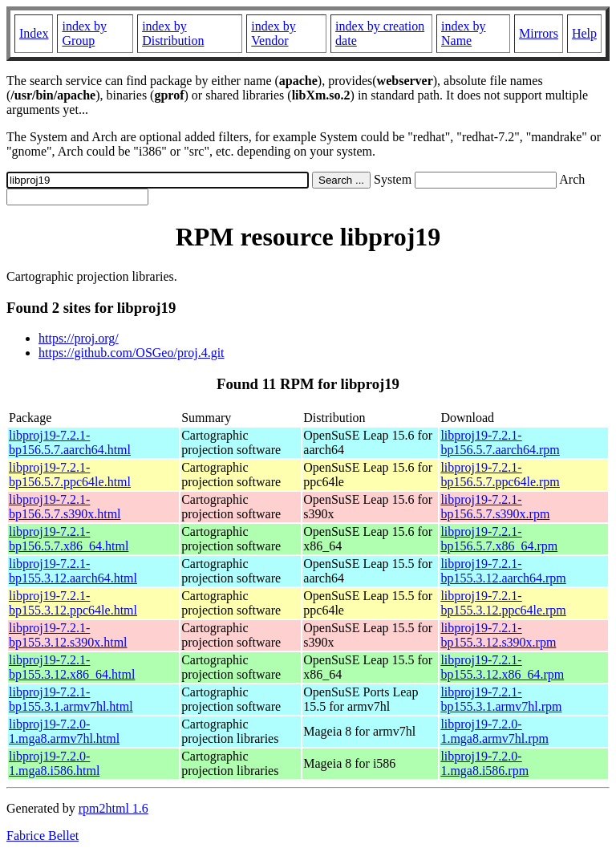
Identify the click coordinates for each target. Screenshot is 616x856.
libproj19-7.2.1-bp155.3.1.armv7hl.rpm (501, 699)
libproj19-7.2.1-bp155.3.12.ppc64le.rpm (503, 603)
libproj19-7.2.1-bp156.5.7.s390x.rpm (495, 507)
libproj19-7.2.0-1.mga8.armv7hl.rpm (494, 731)
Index (34, 33)
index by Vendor (274, 33)
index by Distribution (173, 33)
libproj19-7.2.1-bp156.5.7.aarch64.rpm (500, 442)
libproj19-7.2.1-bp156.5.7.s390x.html (65, 507)
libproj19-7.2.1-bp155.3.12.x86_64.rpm (502, 667)
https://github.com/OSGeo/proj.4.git (132, 353)
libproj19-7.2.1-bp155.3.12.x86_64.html (72, 667)
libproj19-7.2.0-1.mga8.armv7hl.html (64, 731)
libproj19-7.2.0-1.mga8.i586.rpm (484, 763)
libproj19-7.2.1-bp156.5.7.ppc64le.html (70, 475)
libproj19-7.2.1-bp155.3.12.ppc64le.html (73, 603)
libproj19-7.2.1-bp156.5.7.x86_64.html (69, 539)
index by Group (84, 33)
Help (584, 33)
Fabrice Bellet (43, 836)
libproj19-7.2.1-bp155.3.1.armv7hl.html (71, 699)
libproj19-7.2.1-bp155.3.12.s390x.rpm (498, 635)
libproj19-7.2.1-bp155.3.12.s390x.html (68, 635)
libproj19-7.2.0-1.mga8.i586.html (54, 763)
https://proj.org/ (79, 338)
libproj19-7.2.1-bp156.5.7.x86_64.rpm (499, 539)
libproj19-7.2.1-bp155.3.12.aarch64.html (73, 571)
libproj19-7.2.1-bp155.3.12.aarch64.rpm (503, 571)
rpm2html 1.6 (113, 808)
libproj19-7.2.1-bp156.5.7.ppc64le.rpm (500, 475)
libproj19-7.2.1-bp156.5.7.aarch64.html (70, 442)
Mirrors (539, 33)
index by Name (464, 33)
